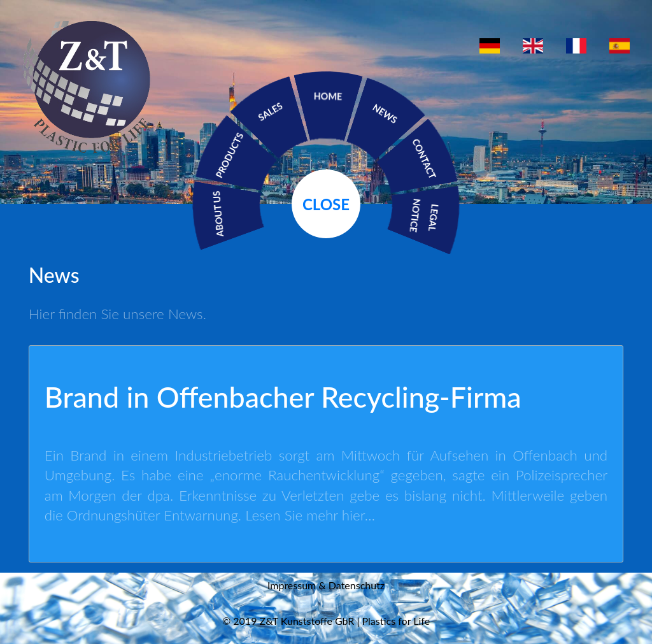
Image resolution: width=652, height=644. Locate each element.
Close (326, 204)
